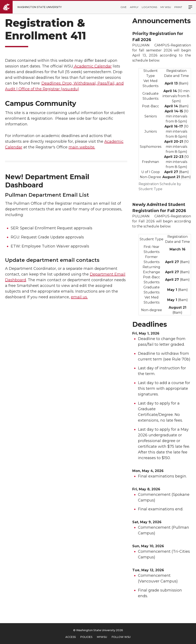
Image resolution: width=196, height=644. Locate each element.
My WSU (166, 7)
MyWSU (102, 637)
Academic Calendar (92, 66)
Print (178, 7)
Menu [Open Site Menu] (188, 7)
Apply (134, 7)
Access (71, 637)
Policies (86, 637)
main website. (82, 147)
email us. (79, 297)
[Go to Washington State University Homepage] (34, 7)
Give (124, 7)
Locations (149, 7)
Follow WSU (121, 637)
